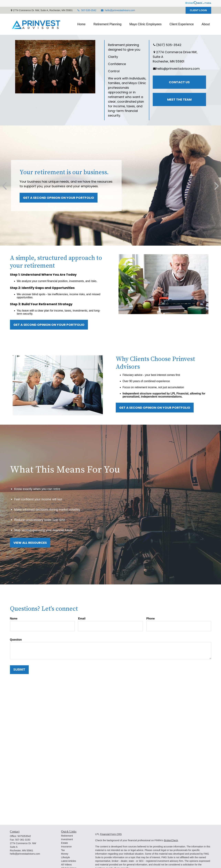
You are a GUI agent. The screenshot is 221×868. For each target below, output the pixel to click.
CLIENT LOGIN (198, 10)
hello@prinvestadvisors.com (118, 10)
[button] (81, 24)
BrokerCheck (171, 840)
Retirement (67, 836)
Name (14, 619)
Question (16, 640)
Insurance (66, 847)
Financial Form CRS (111, 834)
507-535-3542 (87, 10)
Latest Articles (69, 861)
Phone (151, 619)
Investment (67, 839)
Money (65, 854)
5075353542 (24, 836)
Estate (64, 843)
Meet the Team (179, 99)
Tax (63, 850)
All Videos (66, 865)
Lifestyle (65, 857)
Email (82, 619)
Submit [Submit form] (19, 670)
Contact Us (179, 82)
